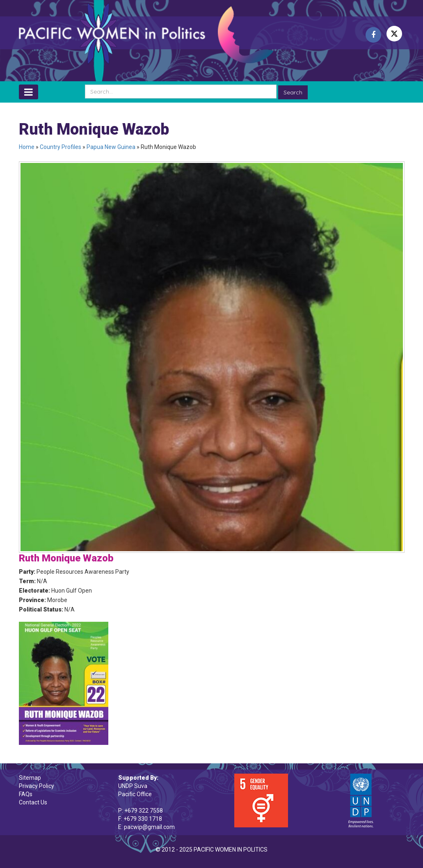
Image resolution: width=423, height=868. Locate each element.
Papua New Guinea (111, 147)
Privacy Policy (37, 786)
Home (27, 147)
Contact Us (33, 802)
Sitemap (30, 778)
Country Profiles (61, 147)
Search (293, 92)
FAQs (26, 794)
